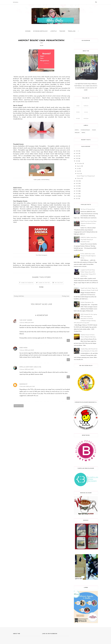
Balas (68, 340)
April (78, 171)
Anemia (36, 102)
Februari (79, 178)
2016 (77, 191)
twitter (78, 111)
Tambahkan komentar (19, 406)
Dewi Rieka (23, 348)
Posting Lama (66, 296)
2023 (77, 156)
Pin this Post (59, 283)
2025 (77, 151)
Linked (78, 104)
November (80, 164)
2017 (77, 189)
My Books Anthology (40, 31)
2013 (77, 199)
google (86, 111)
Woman (28, 31)
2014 (77, 196)
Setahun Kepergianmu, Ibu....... (88, 302)
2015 (77, 194)
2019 (77, 184)
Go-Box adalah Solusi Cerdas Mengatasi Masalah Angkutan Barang (88, 256)
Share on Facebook (27, 283)
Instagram (86, 117)
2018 (77, 186)
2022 (77, 159)
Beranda (16, 2)
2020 (77, 181)
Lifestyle (54, 31)
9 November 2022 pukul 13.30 (27, 387)
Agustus (79, 166)
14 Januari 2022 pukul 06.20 (27, 350)
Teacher (62, 31)
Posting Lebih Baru (19, 296)
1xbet (61, 392)
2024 (77, 153)
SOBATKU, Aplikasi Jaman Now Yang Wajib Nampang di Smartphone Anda (89, 240)
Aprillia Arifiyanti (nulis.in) (30, 367)
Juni (78, 169)
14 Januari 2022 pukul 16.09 (26, 369)
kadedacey (24, 384)
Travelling (72, 31)
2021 (77, 161)
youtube (78, 117)
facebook (86, 104)
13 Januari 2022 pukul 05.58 (26, 323)
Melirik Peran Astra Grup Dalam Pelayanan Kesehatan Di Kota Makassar (89, 223)
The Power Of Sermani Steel (88, 209)
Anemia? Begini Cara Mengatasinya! (86, 176)
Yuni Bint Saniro (26, 320)
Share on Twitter (44, 283)
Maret (79, 174)
